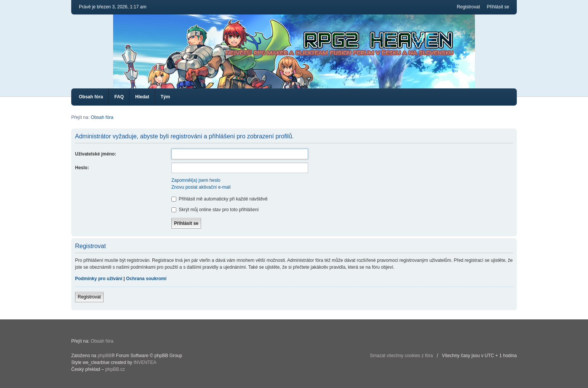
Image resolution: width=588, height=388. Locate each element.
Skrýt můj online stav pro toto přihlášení (215, 210)
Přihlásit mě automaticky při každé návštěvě (220, 199)
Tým (165, 97)
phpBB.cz (115, 369)
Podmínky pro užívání (99, 279)
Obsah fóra (91, 97)
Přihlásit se (498, 7)
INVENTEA (145, 362)
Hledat (142, 97)
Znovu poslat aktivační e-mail (201, 187)
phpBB (104, 356)
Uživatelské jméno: (96, 154)
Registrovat (469, 7)
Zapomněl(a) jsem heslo (196, 180)
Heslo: (82, 168)
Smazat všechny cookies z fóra (401, 356)
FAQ (119, 97)
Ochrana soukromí (146, 279)
